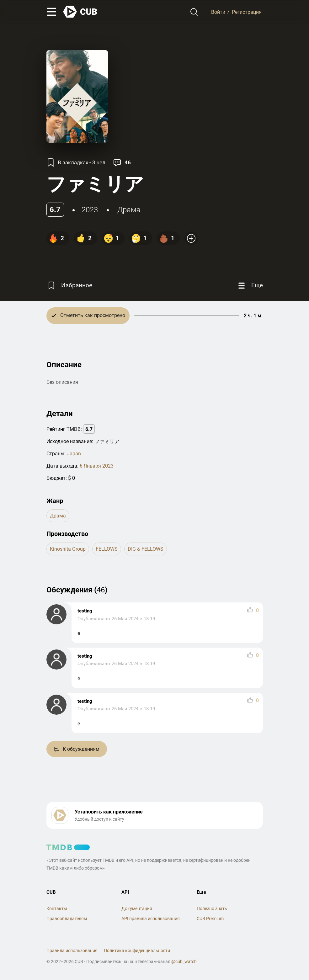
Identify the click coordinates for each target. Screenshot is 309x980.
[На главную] (80, 12)
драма (129, 210)
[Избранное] (69, 286)
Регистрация (247, 12)
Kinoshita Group (68, 549)
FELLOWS (107, 549)
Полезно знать (212, 908)
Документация (137, 908)
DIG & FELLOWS (146, 549)
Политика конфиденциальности (137, 951)
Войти (218, 12)
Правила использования (72, 951)
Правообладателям (67, 919)
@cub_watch (184, 961)
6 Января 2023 (97, 466)
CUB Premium (210, 919)
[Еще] (250, 286)
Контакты (57, 908)
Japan (74, 454)
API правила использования (151, 919)
